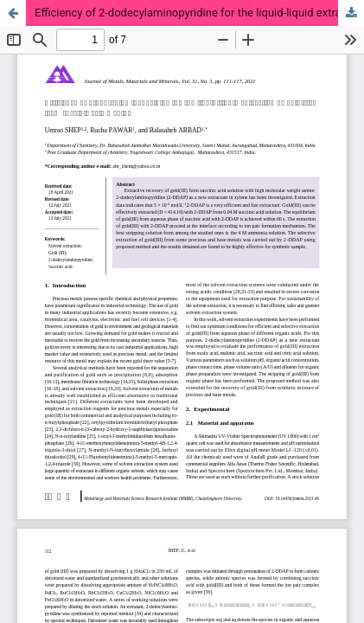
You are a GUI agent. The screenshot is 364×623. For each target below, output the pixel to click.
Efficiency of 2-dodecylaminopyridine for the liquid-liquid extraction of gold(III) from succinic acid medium (199, 13)
